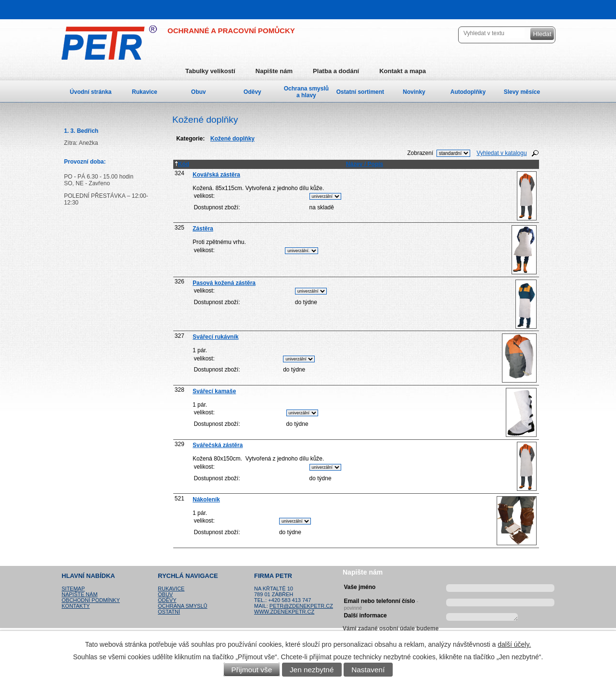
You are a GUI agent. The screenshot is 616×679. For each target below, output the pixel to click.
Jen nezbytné (312, 670)
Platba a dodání (336, 71)
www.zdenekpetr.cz (284, 612)
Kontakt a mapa (403, 71)
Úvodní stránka (91, 92)
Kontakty (76, 606)
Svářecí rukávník (215, 337)
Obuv (199, 92)
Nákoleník (206, 500)
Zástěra (203, 229)
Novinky (414, 92)
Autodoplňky (468, 92)
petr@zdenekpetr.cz (301, 606)
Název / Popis (365, 164)
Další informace (365, 615)
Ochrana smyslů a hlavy (306, 92)
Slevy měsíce (522, 92)
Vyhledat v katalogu (501, 153)
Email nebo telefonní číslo (381, 603)
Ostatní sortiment (360, 92)
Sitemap (73, 589)
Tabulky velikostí (210, 71)
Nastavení (368, 670)
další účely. (514, 644)
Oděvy (252, 92)
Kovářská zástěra (216, 175)
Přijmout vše (252, 670)
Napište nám (274, 71)
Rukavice (145, 92)
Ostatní (169, 612)
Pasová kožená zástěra (224, 283)
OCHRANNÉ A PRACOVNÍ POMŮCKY (231, 31)
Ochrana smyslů (183, 606)
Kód (182, 164)
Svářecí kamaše (214, 391)
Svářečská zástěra (218, 445)
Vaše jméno (359, 587)
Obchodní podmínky (91, 600)
